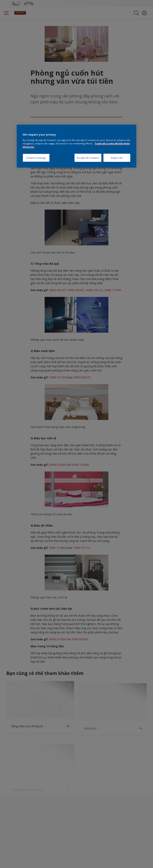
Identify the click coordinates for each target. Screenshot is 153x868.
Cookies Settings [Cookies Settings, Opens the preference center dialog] (36, 158)
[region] (76, 146)
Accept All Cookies (88, 158)
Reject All (117, 158)
